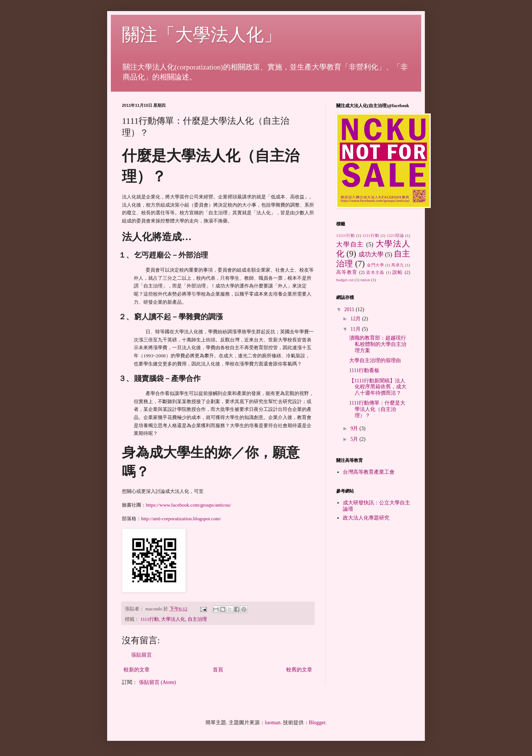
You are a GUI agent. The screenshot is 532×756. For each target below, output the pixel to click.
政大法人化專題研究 (366, 518)
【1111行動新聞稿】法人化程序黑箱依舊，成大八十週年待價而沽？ (378, 387)
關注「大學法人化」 (202, 35)
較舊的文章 (299, 670)
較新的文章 (137, 670)
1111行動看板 (364, 370)
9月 (355, 428)
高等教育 (347, 272)
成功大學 (371, 254)
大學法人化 (173, 619)
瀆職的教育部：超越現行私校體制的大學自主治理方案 (378, 344)
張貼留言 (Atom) (158, 682)
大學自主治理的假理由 (375, 360)
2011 (350, 309)
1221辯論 (395, 235)
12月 (356, 319)
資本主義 (375, 272)
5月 (355, 439)
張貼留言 (141, 655)
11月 (356, 329)
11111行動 (346, 235)
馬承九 (398, 265)
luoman (273, 723)
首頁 (218, 670)
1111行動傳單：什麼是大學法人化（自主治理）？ (377, 409)
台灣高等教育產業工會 (369, 472)
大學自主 (350, 244)
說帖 (398, 272)
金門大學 (375, 265)
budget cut (345, 280)
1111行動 (150, 619)
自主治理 (197, 619)
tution (365, 280)
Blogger (317, 723)
